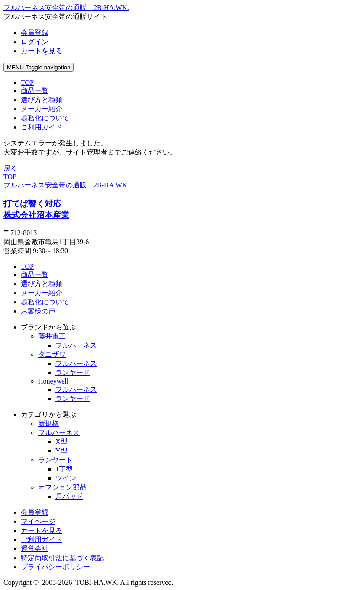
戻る (10, 168)
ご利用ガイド (42, 540)
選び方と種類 (42, 284)
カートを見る (42, 530)
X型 (61, 442)
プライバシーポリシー (55, 567)
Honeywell (53, 381)
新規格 (48, 424)
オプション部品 (62, 487)
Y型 (61, 451)
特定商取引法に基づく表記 (62, 558)
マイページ (38, 521)
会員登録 (35, 512)
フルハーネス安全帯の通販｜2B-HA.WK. (66, 185)
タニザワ (52, 354)
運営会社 (35, 549)
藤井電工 (52, 336)
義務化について (45, 302)
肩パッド (69, 496)
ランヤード (73, 372)
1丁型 (64, 469)
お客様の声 (38, 311)
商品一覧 (35, 275)
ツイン (66, 478)
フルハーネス (76, 345)
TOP (27, 266)
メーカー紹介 (42, 293)
